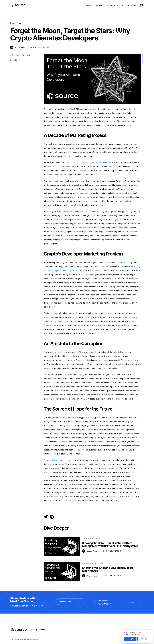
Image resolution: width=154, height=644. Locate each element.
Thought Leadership (39, 47)
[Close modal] (151, 632)
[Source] (18, 5)
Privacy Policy (37, 606)
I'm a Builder (100, 600)
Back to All (15, 60)
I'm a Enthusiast (102, 604)
